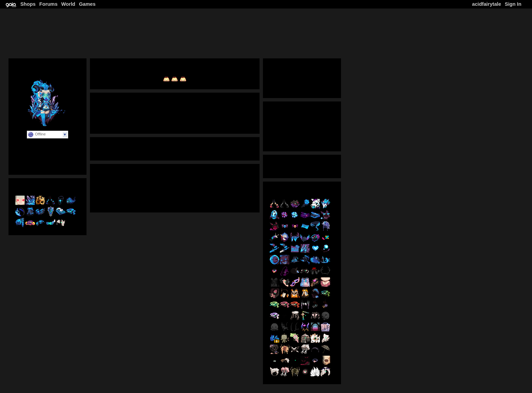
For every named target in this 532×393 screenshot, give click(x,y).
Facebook (195, 200)
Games (87, 4)
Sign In (513, 4)
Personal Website (47, 162)
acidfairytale (487, 4)
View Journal (175, 112)
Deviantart (114, 200)
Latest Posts (302, 139)
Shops (28, 4)
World (68, 4)
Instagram (166, 200)
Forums (49, 4)
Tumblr (140, 200)
